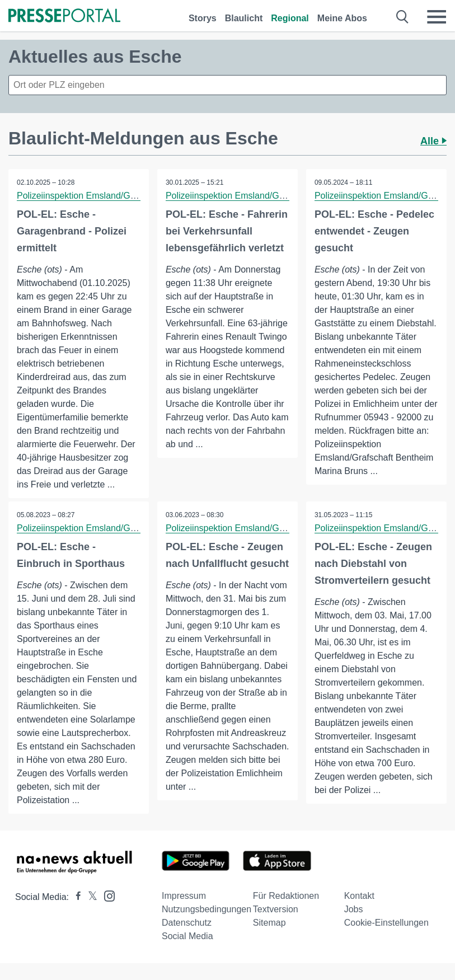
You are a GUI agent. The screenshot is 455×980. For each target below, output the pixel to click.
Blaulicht (244, 18)
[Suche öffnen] (403, 17)
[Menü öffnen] (437, 17)
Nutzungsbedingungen (207, 909)
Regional (290, 18)
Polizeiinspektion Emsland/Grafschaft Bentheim (111, 196)
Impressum (184, 896)
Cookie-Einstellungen (386, 923)
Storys (203, 18)
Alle (433, 141)
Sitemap (269, 923)
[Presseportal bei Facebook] (75, 897)
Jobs (354, 909)
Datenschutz (187, 923)
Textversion (276, 909)
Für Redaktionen (286, 896)
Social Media (187, 936)
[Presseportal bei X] (89, 897)
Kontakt (359, 896)
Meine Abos (342, 18)
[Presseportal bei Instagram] (106, 895)
